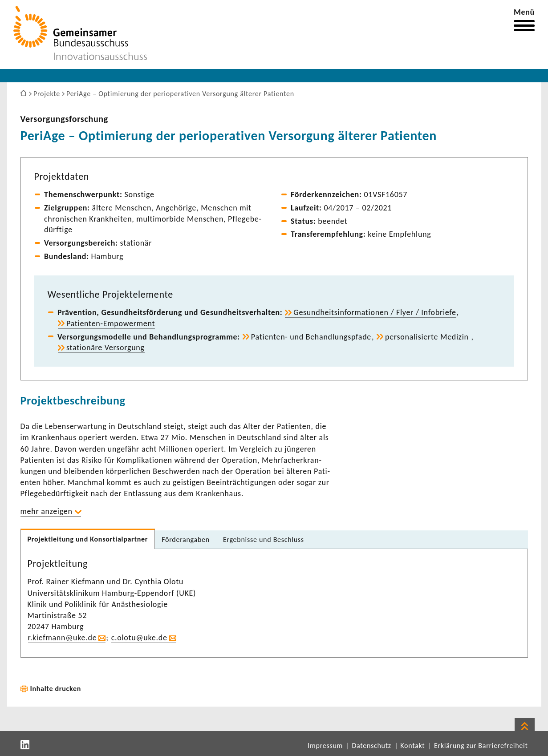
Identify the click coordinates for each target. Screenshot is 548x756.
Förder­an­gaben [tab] (186, 540)
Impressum (325, 746)
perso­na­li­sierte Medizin (428, 337)
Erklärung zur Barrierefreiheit (481, 746)
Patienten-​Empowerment (111, 323)
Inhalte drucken (56, 689)
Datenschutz (372, 746)
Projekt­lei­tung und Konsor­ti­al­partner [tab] (88, 539)
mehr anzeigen (47, 511)
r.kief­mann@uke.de (63, 638)
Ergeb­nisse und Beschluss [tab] (264, 540)
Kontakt (412, 746)
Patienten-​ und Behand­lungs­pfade (311, 337)
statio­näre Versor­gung (106, 348)
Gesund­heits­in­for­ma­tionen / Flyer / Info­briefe (375, 312)
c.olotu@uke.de (139, 638)
